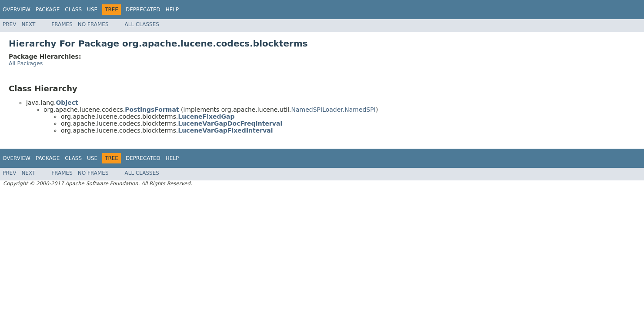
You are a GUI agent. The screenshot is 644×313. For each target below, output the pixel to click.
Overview (17, 10)
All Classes (142, 24)
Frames (62, 24)
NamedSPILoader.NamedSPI (333, 110)
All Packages (26, 63)
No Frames (93, 24)
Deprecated (143, 10)
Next (28, 24)
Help (172, 10)
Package (48, 10)
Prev (9, 24)
